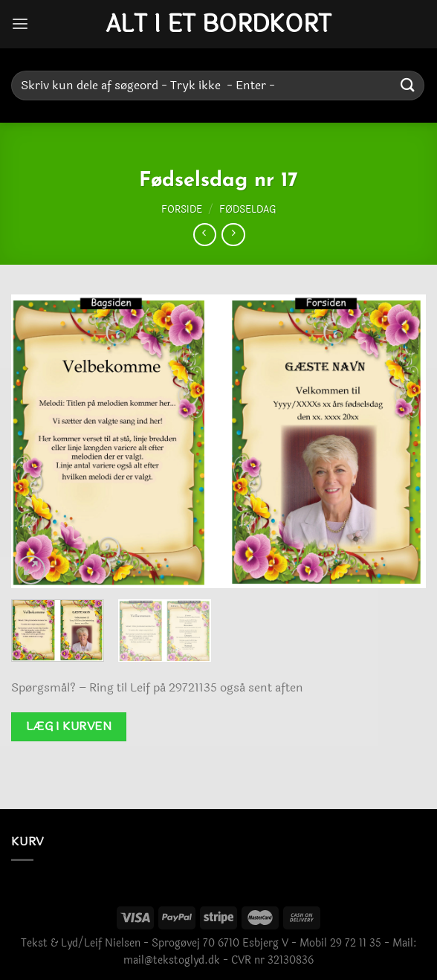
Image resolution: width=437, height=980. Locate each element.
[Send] (408, 85)
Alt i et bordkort (218, 25)
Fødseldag (247, 210)
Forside (182, 210)
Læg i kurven (69, 726)
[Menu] (20, 24)
